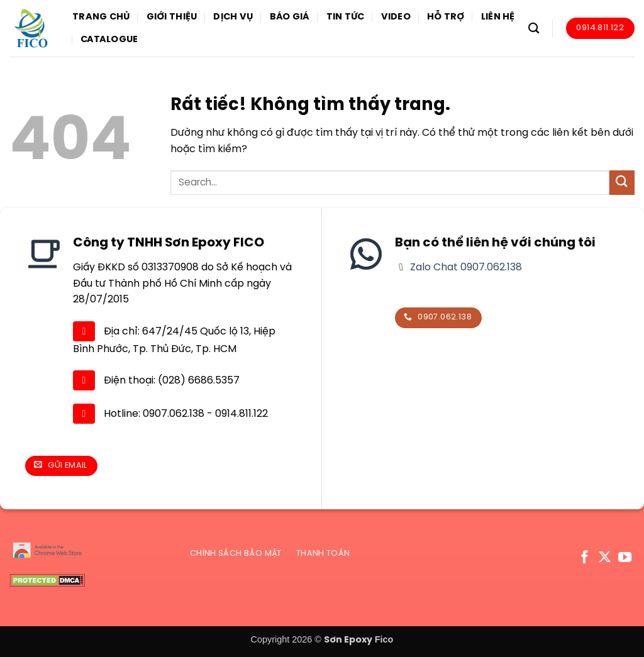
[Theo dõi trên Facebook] (585, 558)
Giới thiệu (172, 17)
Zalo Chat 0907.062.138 (465, 268)
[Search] (534, 29)
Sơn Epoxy (348, 640)
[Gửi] (622, 183)
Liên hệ (498, 17)
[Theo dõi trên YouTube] (625, 558)
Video (396, 17)
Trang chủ (101, 17)
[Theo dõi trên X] (605, 558)
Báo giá (290, 17)
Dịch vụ (233, 17)
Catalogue (109, 40)
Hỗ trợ (446, 17)
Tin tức (346, 17)
